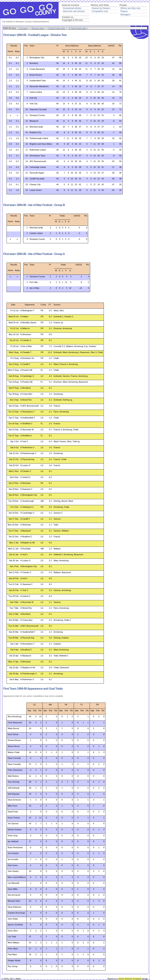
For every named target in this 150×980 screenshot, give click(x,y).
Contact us (68, 17)
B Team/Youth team (78, 28)
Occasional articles (72, 8)
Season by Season (101, 8)
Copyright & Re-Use (72, 20)
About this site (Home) (74, 11)
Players (124, 11)
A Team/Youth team (57, 28)
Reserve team (38, 28)
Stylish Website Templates (130, 979)
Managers (125, 15)
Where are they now (130, 8)
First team (23, 28)
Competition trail (100, 11)
